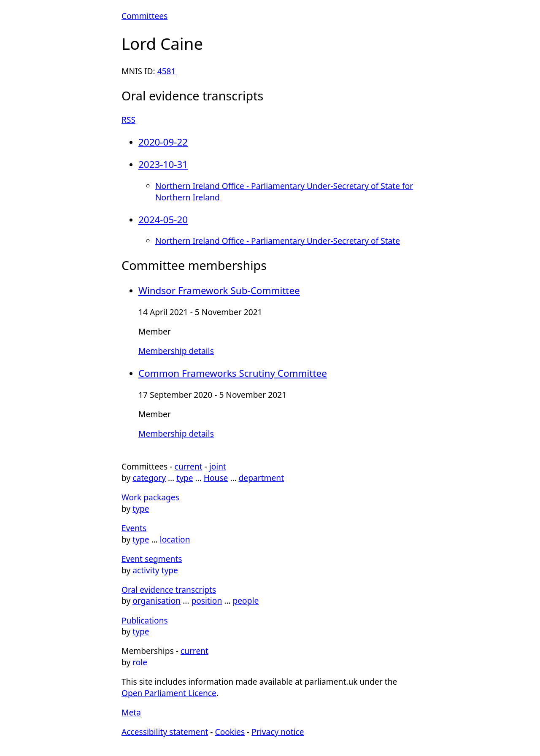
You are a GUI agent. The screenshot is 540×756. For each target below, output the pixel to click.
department (262, 478)
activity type (155, 570)
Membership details (176, 351)
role (140, 662)
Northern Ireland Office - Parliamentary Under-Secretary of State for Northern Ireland (284, 192)
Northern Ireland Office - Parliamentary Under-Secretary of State (278, 241)
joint (218, 466)
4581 (167, 71)
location (175, 539)
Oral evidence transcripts (169, 590)
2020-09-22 (163, 142)
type (185, 478)
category (149, 478)
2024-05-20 (163, 220)
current (188, 466)
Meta (131, 712)
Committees (144, 16)
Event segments (152, 559)
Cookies (230, 732)
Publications (145, 620)
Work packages (150, 497)
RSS (128, 120)
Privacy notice (278, 732)
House (216, 478)
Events (134, 528)
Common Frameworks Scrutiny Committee (233, 373)
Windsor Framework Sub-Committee (219, 290)
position (207, 601)
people (246, 601)
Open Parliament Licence (169, 693)
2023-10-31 (163, 164)
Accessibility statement (165, 732)
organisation (157, 601)
